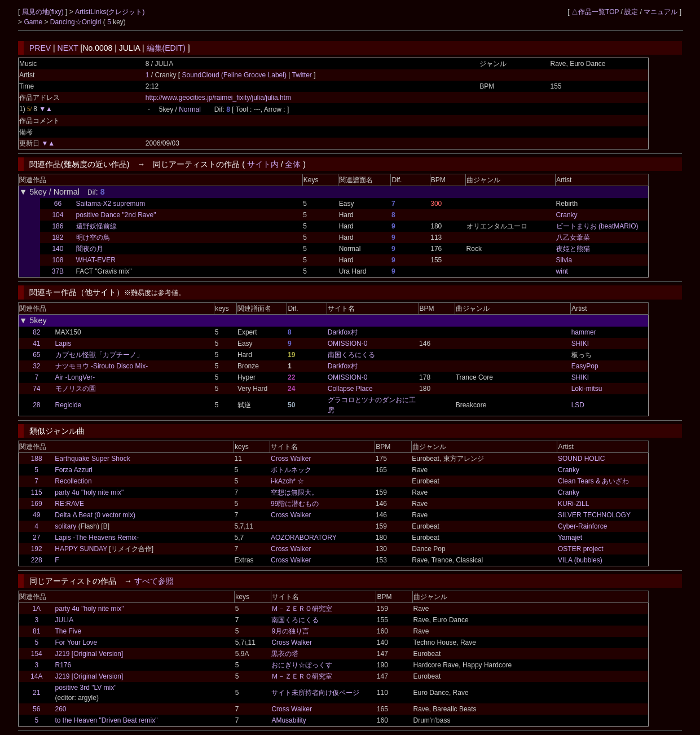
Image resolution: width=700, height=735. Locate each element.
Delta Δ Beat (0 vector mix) (95, 515)
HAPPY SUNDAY (81, 549)
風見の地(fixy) (44, 12)
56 (36, 709)
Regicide (69, 405)
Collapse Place (350, 389)
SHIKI (580, 344)
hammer (584, 332)
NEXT (68, 48)
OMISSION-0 (348, 344)
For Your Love (76, 642)
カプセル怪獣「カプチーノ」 (99, 355)
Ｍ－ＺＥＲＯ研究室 (302, 609)
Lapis (63, 344)
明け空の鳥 (93, 237)
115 (37, 492)
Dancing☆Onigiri (77, 22)
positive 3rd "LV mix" (86, 688)
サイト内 (263, 164)
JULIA (65, 620)
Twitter (302, 75)
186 (58, 226)
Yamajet (570, 538)
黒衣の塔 (285, 654)
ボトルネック (291, 470)
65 (36, 355)
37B (58, 271)
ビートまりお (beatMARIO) (597, 226)
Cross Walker (291, 459)
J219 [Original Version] (89, 654)
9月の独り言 (290, 631)
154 (37, 654)
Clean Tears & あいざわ (594, 481)
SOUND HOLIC (581, 459)
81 (36, 631)
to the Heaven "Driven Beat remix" (107, 720)
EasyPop (585, 366)
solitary (65, 526)
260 (61, 709)
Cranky (567, 215)
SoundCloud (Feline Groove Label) (235, 75)
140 (58, 249)
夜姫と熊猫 (573, 249)
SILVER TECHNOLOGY (594, 515)
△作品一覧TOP (595, 12)
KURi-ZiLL (573, 504)
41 (36, 344)
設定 (631, 12)
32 (36, 366)
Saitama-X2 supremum (111, 204)
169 (37, 504)
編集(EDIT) (166, 48)
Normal (190, 109)
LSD (578, 405)
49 (36, 515)
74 (36, 389)
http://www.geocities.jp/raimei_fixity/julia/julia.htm (218, 98)
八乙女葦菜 (573, 237)
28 (36, 405)
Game (34, 22)
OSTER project (581, 549)
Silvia (564, 260)
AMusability (289, 720)
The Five (69, 631)
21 (36, 693)
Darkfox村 (343, 332)
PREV (40, 48)
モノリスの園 (76, 389)
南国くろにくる (351, 355)
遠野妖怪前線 (96, 226)
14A (36, 676)
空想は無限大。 (294, 492)
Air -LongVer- (75, 377)
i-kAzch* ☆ (287, 481)
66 (58, 204)
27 (36, 538)
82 (36, 332)
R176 (63, 665)
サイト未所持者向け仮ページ (315, 693)
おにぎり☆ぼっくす (302, 665)
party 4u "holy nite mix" (89, 492)
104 (58, 215)
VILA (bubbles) (580, 560)
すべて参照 (154, 581)
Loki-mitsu (587, 389)
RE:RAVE (69, 504)
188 (37, 459)
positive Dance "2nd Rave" (116, 215)
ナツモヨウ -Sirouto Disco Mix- (102, 366)
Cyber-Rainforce (582, 526)
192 (37, 549)
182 (58, 237)
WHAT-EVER (96, 260)
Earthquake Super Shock (92, 459)
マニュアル (661, 12)
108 (58, 260)
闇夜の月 (90, 249)
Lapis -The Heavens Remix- (97, 538)
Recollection (73, 481)
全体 (293, 164)
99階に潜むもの (295, 504)
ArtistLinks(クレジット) (110, 12)
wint (562, 271)
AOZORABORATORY (304, 538)
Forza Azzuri (74, 470)
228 (37, 560)
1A (36, 609)
